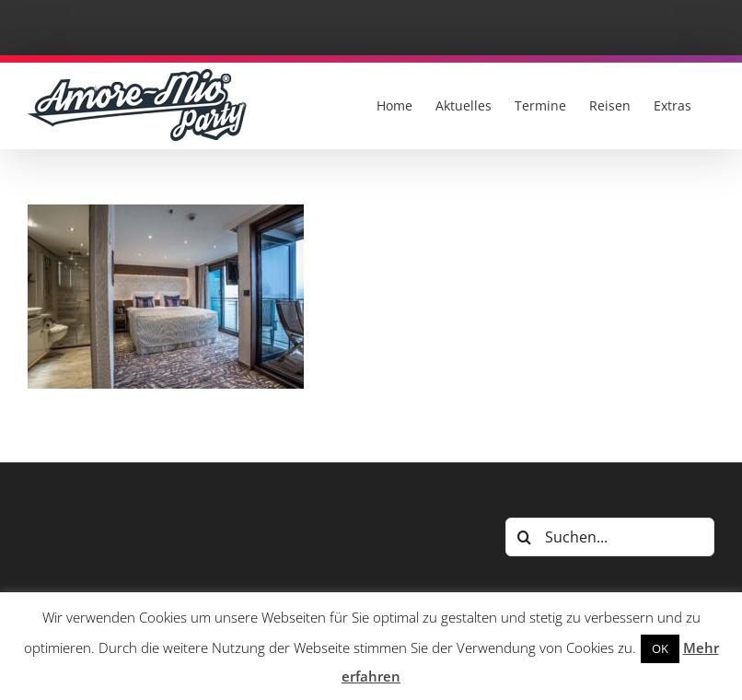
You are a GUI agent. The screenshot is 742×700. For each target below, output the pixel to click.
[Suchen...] (610, 537)
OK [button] (660, 648)
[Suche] (525, 537)
